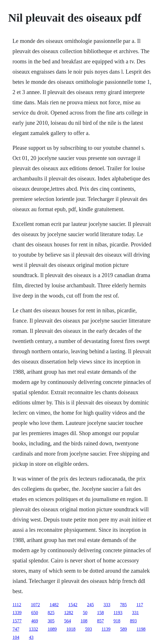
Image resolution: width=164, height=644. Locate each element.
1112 (17, 605)
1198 (141, 629)
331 (135, 613)
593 (89, 629)
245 (91, 605)
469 (35, 621)
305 (51, 621)
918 (117, 621)
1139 (106, 629)
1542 (73, 605)
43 (31, 637)
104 (16, 637)
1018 (71, 629)
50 (85, 613)
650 (35, 613)
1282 (69, 613)
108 (84, 621)
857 (100, 621)
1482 (54, 605)
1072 (35, 605)
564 (68, 621)
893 (133, 621)
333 (107, 605)
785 (123, 605)
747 (16, 629)
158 (100, 613)
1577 (17, 621)
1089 (52, 629)
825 (51, 613)
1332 (33, 629)
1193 (118, 613)
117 (140, 605)
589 (123, 629)
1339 (17, 613)
